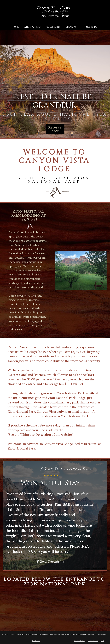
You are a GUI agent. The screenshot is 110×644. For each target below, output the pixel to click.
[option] (55, 92)
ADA (102, 641)
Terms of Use (93, 641)
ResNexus (36, 641)
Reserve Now (55, 129)
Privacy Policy (80, 641)
